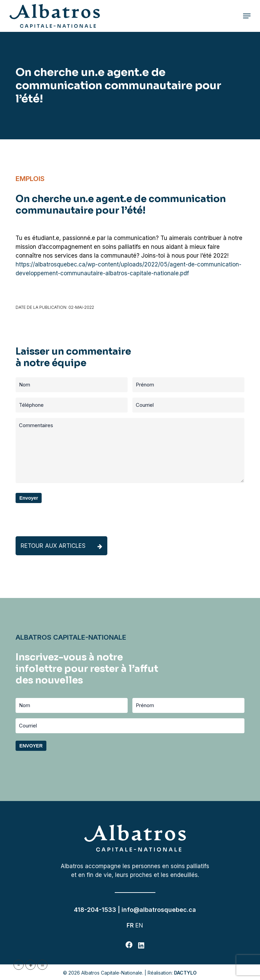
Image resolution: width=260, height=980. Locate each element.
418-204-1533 (95, 910)
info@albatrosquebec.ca (159, 910)
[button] (247, 16)
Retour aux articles (61, 546)
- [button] (19, 965)
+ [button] (31, 965)
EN (139, 925)
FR (130, 925)
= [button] (42, 965)
